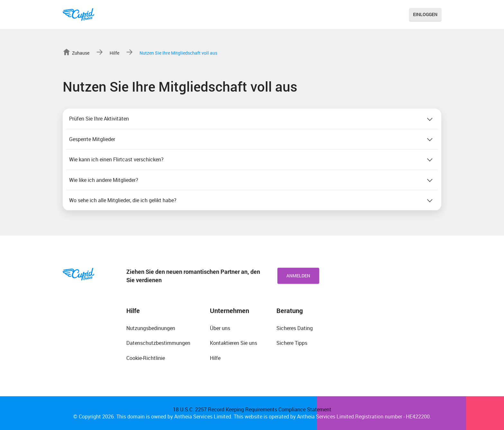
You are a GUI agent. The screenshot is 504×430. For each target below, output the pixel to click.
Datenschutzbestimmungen (158, 343)
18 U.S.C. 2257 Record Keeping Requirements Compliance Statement (252, 409)
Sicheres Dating (295, 328)
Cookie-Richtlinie (146, 358)
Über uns (220, 328)
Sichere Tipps (292, 343)
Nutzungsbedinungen (151, 328)
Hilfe (215, 358)
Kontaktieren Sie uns (234, 343)
